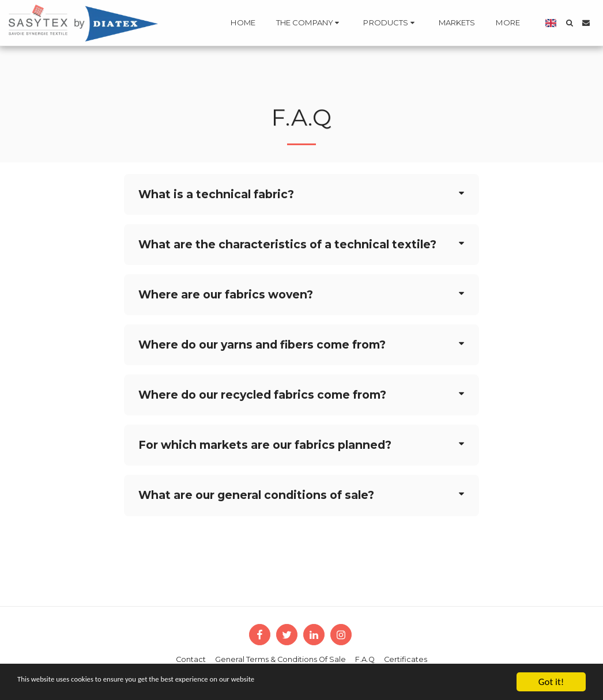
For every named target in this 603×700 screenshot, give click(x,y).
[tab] (302, 194)
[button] (265, 23)
